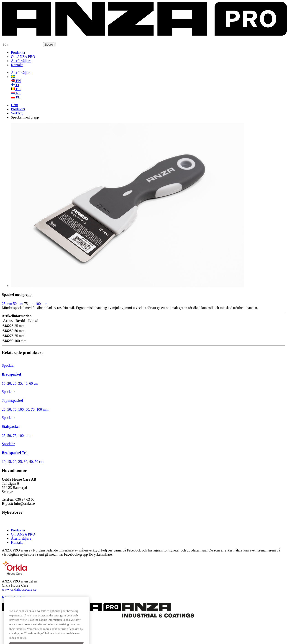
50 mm (18, 304)
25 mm (7, 304)
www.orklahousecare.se (19, 589)
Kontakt (17, 65)
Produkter (18, 53)
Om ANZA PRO (23, 57)
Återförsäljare (21, 61)
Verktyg (17, 113)
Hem (14, 105)
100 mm (41, 304)
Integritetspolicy (14, 597)
